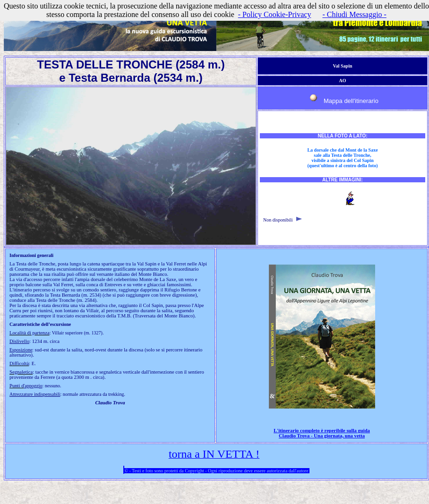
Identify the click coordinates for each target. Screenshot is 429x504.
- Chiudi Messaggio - (354, 14)
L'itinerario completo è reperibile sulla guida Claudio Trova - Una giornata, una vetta (322, 433)
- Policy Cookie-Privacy (275, 14)
